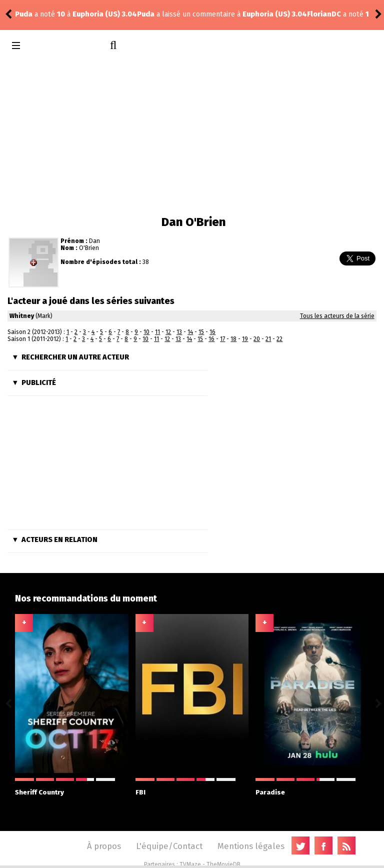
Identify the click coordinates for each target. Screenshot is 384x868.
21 (268, 339)
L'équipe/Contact (169, 846)
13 (179, 332)
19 (245, 339)
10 (146, 332)
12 (168, 332)
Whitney (22, 316)
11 (157, 332)
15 (201, 332)
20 (257, 339)
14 (190, 332)
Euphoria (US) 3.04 (153, 14)
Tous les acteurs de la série (337, 316)
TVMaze (190, 864)
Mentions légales (251, 846)
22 (279, 339)
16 (212, 332)
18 (233, 339)
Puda (24, 14)
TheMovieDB (223, 864)
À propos (104, 846)
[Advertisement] (192, 135)
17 (222, 339)
